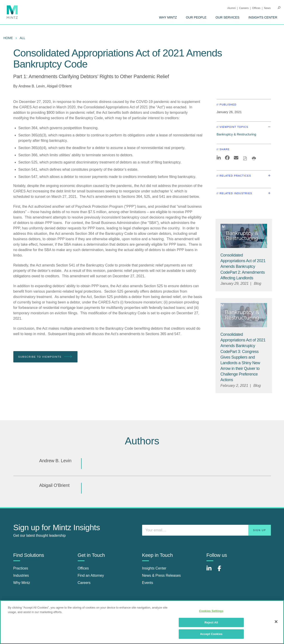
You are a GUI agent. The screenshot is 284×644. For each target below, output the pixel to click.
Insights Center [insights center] (154, 568)
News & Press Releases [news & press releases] (162, 575)
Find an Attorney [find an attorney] (91, 575)
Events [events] (148, 583)
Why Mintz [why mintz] (22, 583)
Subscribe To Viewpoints (45, 357)
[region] (142, 622)
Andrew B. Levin (32, 86)
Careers (244, 8)
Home (8, 38)
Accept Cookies (211, 634)
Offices (256, 8)
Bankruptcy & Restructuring (236, 134)
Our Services (228, 17)
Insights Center (263, 17)
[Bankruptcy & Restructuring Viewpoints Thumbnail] (244, 236)
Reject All (211, 622)
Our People (196, 17)
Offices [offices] (83, 568)
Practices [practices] (21, 568)
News (267, 8)
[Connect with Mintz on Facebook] (222, 571)
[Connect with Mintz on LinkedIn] (211, 571)
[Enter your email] (207, 530)
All (22, 38)
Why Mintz (168, 17)
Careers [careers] (84, 583)
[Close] (276, 622)
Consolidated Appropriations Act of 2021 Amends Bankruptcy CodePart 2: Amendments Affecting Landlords (243, 267)
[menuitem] (168, 17)
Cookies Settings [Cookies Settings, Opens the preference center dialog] (211, 611)
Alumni (231, 8)
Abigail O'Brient (59, 86)
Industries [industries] (21, 575)
